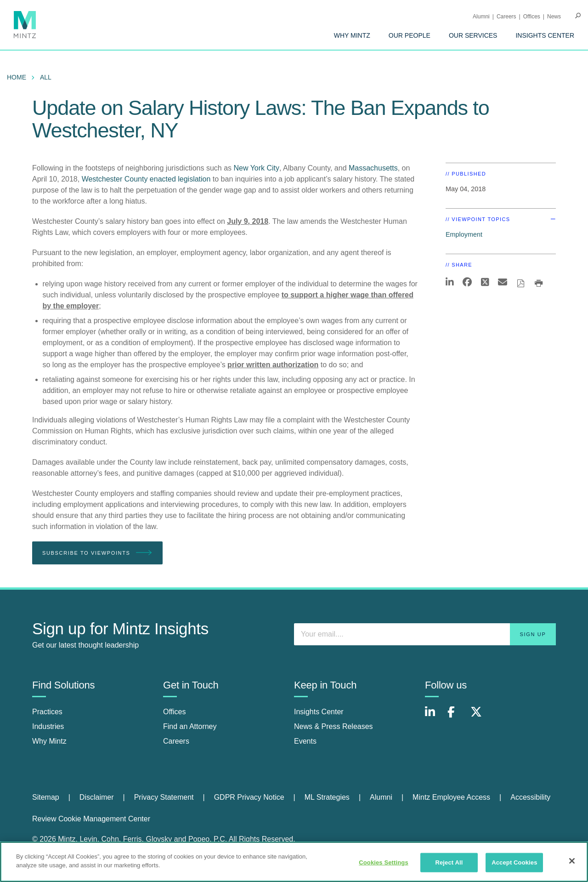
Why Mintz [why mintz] (49, 741)
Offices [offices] (175, 712)
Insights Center (545, 35)
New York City (256, 168)
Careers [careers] (176, 741)
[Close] (572, 861)
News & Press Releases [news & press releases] (334, 726)
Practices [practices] (47, 712)
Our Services (473, 35)
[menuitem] (352, 35)
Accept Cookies (514, 862)
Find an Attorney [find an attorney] (190, 726)
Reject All (449, 862)
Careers (506, 17)
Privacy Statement (164, 797)
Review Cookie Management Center (91, 819)
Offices (532, 17)
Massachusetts (373, 168)
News (554, 17)
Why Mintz (352, 35)
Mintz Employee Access (451, 797)
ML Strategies (327, 797)
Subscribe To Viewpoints (97, 553)
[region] (294, 862)
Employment (464, 234)
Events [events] (305, 741)
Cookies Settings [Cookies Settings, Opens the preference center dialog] (384, 862)
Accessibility (530, 797)
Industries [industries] (48, 726)
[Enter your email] (425, 634)
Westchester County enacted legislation (146, 179)
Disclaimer (97, 797)
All (46, 77)
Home (17, 77)
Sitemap (46, 797)
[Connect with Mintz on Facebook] (457, 717)
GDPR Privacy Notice (249, 797)
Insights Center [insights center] (319, 712)
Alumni (481, 17)
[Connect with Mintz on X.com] (480, 717)
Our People (410, 35)
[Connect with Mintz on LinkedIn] (434, 717)
